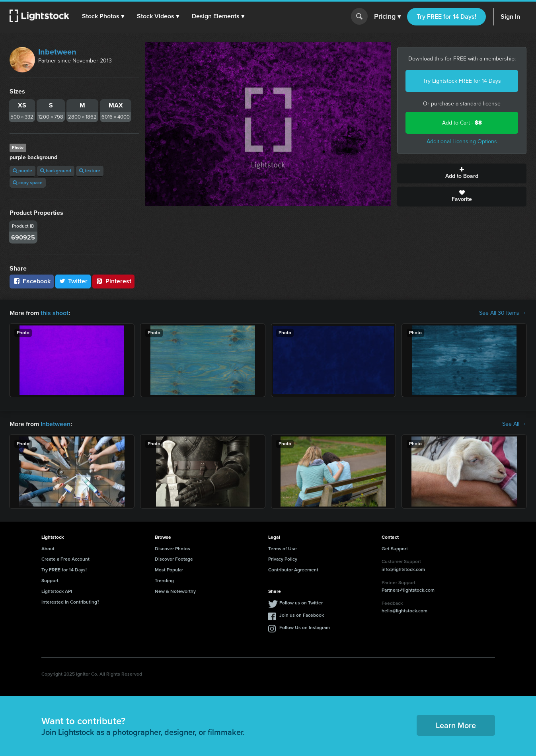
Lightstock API (57, 591)
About (48, 549)
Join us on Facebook (302, 615)
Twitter (73, 281)
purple (22, 171)
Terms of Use (283, 549)
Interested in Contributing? (70, 602)
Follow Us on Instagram (305, 627)
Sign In (510, 17)
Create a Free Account (65, 559)
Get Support (395, 549)
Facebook (32, 281)
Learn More (456, 725)
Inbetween (57, 52)
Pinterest (113, 281)
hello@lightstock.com (404, 611)
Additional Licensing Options (462, 141)
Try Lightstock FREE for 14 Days (462, 81)
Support (50, 581)
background (56, 171)
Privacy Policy (283, 559)
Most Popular (169, 570)
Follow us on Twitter (301, 603)
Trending (164, 581)
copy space (28, 183)
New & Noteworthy (175, 591)
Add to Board (462, 173)
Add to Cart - (462, 123)
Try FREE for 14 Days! (446, 17)
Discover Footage (174, 559)
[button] (103, 16)
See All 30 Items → (503, 313)
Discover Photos (172, 549)
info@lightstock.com (403, 569)
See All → (514, 424)
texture (90, 171)
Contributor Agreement (293, 570)
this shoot (55, 313)
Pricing (387, 17)
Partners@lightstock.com (408, 590)
